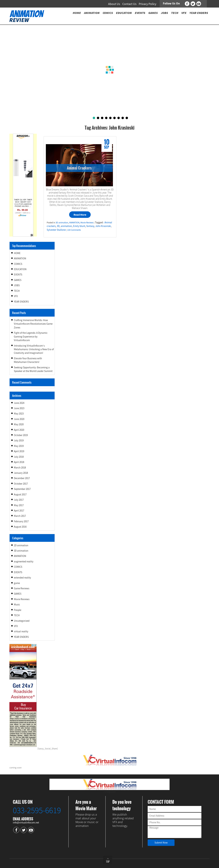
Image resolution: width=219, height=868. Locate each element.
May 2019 (19, 446)
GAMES (18, 280)
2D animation (21, 545)
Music (17, 604)
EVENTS (18, 275)
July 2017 (19, 500)
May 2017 (19, 505)
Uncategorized (22, 621)
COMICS (18, 264)
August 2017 (20, 494)
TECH (17, 291)
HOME (17, 253)
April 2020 (19, 430)
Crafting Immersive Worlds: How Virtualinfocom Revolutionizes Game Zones (33, 324)
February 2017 (21, 521)
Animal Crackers (79, 168)
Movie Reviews (87, 223)
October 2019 (21, 435)
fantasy (90, 226)
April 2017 (19, 511)
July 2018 (19, 457)
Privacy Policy (147, 4)
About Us (114, 4)
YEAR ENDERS (21, 302)
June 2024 (19, 403)
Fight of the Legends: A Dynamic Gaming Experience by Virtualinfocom (31, 336)
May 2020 (19, 424)
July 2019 (19, 440)
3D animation (62, 223)
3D (58, 226)
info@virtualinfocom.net (26, 822)
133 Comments (74, 230)
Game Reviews (22, 588)
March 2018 (20, 468)
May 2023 (19, 414)
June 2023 (19, 408)
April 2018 (19, 462)
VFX (16, 296)
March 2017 (20, 516)
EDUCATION (20, 269)
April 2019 (19, 451)
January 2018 (21, 473)
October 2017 (21, 484)
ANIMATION (74, 223)
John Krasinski (103, 226)
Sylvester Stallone (56, 230)
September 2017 (22, 489)
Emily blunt (79, 226)
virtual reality (21, 631)
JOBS (17, 285)
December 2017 (22, 478)
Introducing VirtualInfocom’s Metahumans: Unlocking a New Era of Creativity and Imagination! (34, 349)
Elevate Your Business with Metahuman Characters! (28, 360)
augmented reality (24, 561)
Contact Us (129, 4)
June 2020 (19, 419)
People (18, 610)
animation (66, 226)
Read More (80, 215)
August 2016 (20, 527)
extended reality (22, 578)
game (17, 583)
